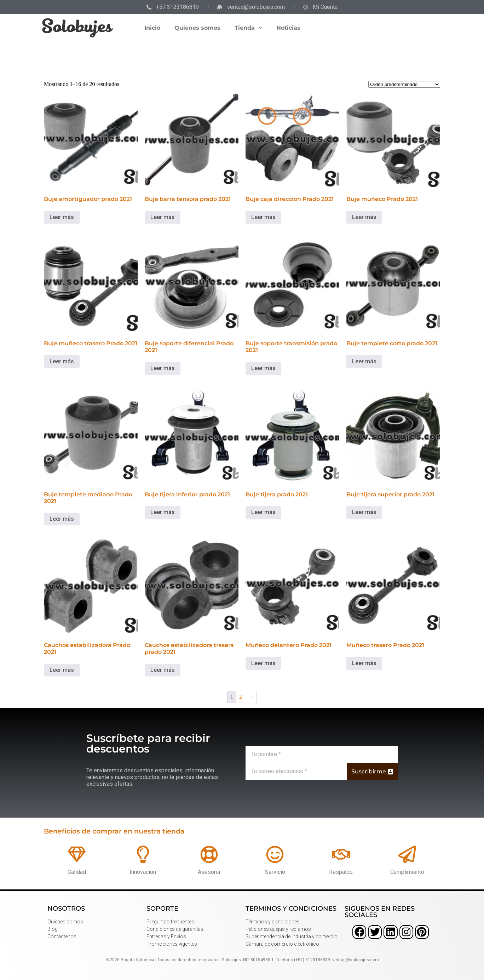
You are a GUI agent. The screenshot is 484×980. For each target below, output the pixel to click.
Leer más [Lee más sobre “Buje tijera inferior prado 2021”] (163, 512)
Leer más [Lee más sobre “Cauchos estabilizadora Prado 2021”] (62, 670)
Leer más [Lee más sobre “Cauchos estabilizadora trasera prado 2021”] (163, 670)
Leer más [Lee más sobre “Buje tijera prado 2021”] (263, 512)
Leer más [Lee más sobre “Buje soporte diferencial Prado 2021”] (163, 368)
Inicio (152, 28)
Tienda (248, 28)
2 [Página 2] (241, 697)
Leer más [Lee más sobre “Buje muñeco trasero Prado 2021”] (62, 361)
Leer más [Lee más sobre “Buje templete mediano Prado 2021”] (62, 519)
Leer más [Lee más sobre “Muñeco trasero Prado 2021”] (364, 663)
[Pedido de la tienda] (404, 84)
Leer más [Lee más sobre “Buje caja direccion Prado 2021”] (263, 217)
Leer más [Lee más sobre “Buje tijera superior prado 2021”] (364, 512)
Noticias (288, 28)
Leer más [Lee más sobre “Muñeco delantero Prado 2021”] (263, 663)
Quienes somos (197, 28)
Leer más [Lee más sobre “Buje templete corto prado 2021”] (364, 361)
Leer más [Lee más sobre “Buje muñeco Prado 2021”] (364, 217)
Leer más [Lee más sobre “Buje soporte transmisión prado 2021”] (263, 368)
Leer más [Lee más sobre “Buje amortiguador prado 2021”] (62, 217)
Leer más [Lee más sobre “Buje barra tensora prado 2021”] (163, 217)
